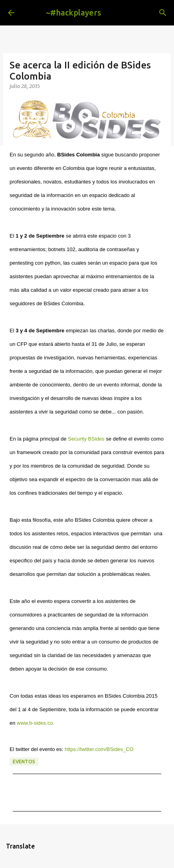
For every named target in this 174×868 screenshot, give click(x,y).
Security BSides (86, 439)
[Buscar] (163, 13)
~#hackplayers (73, 13)
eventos (24, 762)
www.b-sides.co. (36, 723)
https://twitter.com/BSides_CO (99, 749)
